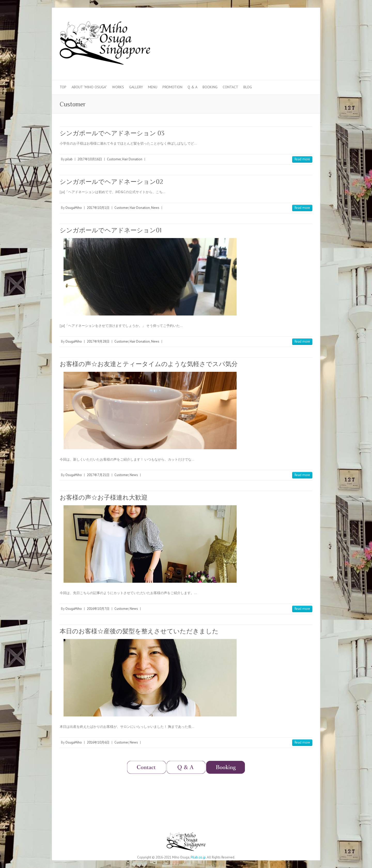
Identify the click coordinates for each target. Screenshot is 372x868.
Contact (230, 87)
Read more (302, 159)
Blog (248, 87)
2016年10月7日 (98, 609)
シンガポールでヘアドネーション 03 (112, 133)
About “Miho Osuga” (89, 87)
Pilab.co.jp (198, 857)
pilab (69, 159)
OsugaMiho (74, 208)
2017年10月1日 (98, 208)
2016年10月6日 (98, 742)
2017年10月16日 (90, 159)
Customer (114, 159)
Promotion (172, 87)
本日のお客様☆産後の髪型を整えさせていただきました (139, 631)
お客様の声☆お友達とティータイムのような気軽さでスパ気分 (149, 364)
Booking (210, 87)
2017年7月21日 (98, 475)
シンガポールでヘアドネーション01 (111, 230)
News (155, 208)
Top (63, 87)
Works (118, 87)
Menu (153, 87)
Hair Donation (132, 159)
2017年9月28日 (98, 341)
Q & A (192, 87)
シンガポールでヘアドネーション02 (111, 182)
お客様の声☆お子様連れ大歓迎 (104, 497)
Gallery (136, 87)
